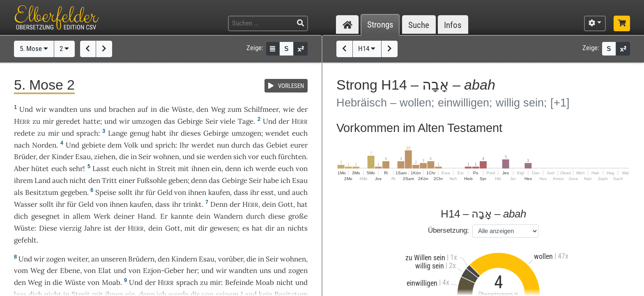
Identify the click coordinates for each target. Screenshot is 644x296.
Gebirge (190, 121)
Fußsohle (152, 180)
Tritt (109, 180)
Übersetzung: (448, 230)
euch (269, 157)
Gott (286, 204)
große (298, 216)
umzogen (147, 121)
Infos (453, 25)
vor (253, 157)
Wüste (182, 109)
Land (43, 180)
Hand (146, 216)
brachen (122, 109)
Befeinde (239, 282)
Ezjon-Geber (163, 271)
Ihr (184, 145)
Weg (218, 109)
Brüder (25, 157)
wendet (277, 133)
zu (36, 121)
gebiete (94, 145)
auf (143, 109)
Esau (83, 157)
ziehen (105, 157)
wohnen (166, 157)
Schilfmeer (261, 109)
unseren (114, 259)
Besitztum (42, 192)
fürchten (292, 157)
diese (277, 216)
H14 (367, 49)
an (95, 259)
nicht (138, 169)
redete (24, 133)
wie (289, 109)
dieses (191, 133)
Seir (212, 121)
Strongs (380, 25)
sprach (87, 133)
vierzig (70, 228)
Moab (111, 282)
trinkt (192, 204)
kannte (182, 216)
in (152, 169)
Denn (219, 204)
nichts (298, 228)
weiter (78, 259)
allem (82, 216)
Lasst (101, 169)
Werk (102, 216)
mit (190, 228)
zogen (56, 259)
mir (48, 121)
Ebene (70, 271)
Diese (48, 228)
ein (216, 169)
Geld (165, 192)
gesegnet (46, 216)
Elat (105, 271)
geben (178, 180)
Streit (167, 169)
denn (233, 169)
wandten (63, 109)
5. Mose (34, 49)
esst (267, 192)
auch (300, 192)
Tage (246, 121)
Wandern (228, 216)
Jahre (93, 228)
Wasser (26, 204)
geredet (68, 121)
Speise (106, 192)
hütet (40, 169)
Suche (419, 25)
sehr (76, 169)
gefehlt (25, 240)
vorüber (231, 259)
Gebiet (277, 145)
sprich (165, 145)
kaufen (219, 192)
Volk (131, 145)
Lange (118, 133)
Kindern (184, 259)
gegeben (74, 192)
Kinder (63, 157)
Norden (44, 145)
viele (228, 121)
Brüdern (141, 259)
